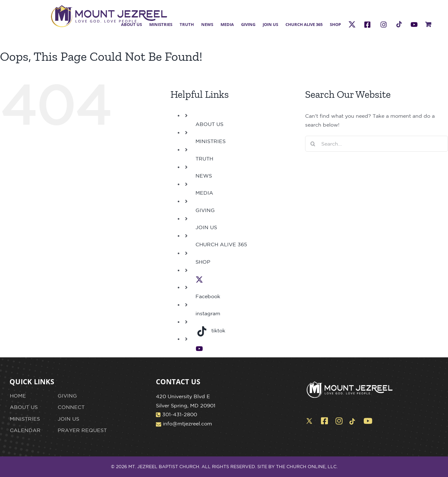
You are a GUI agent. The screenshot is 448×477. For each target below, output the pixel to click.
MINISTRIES (211, 141)
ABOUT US (209, 124)
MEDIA (204, 193)
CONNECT (71, 407)
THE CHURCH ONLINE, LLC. (307, 467)
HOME (18, 396)
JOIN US (206, 227)
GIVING (205, 210)
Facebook (208, 296)
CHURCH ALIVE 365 (221, 244)
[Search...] (377, 144)
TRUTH (204, 159)
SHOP (203, 262)
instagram (208, 313)
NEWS (204, 176)
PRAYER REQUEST (82, 430)
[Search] (313, 144)
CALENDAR (25, 430)
